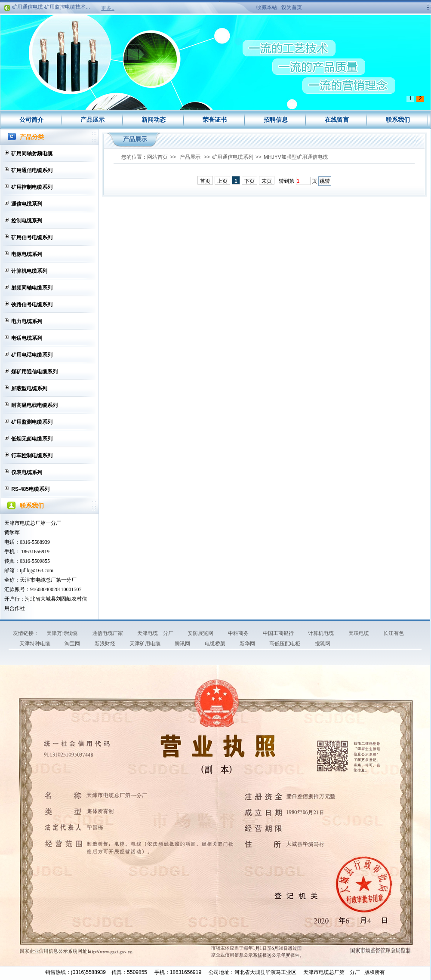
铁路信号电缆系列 (32, 305)
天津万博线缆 (63, 633)
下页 (249, 181)
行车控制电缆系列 (32, 456)
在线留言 (337, 120)
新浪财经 (106, 644)
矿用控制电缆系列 (32, 187)
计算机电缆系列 (29, 271)
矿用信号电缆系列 (32, 237)
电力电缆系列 (27, 321)
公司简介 (31, 120)
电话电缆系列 (27, 338)
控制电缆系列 (27, 221)
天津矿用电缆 (146, 644)
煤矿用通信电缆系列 (34, 372)
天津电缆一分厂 (156, 633)
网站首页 (157, 157)
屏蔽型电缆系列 (29, 388)
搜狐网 (323, 644)
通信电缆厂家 (108, 633)
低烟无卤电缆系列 (32, 439)
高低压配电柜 (285, 644)
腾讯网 (183, 644)
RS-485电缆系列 (30, 489)
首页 (205, 181)
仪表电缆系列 (27, 472)
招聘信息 (276, 120)
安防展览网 (201, 633)
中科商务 (239, 633)
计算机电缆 (322, 633)
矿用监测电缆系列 (32, 422)
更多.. (108, 8)
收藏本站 (267, 7)
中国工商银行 (279, 633)
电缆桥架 (216, 644)
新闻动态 (154, 120)
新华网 (248, 644)
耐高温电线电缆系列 (34, 405)
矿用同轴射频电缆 (32, 154)
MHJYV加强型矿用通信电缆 (296, 157)
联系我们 (398, 120)
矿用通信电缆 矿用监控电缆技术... (51, 9)
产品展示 (92, 120)
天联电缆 (359, 633)
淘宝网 (73, 644)
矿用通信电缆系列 (32, 170)
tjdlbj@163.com (37, 570)
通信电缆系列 (27, 204)
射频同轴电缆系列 (32, 288)
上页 (222, 181)
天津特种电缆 (35, 644)
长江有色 (394, 633)
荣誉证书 (215, 120)
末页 (267, 181)
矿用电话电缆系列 (32, 355)
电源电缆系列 (27, 254)
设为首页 (292, 7)
